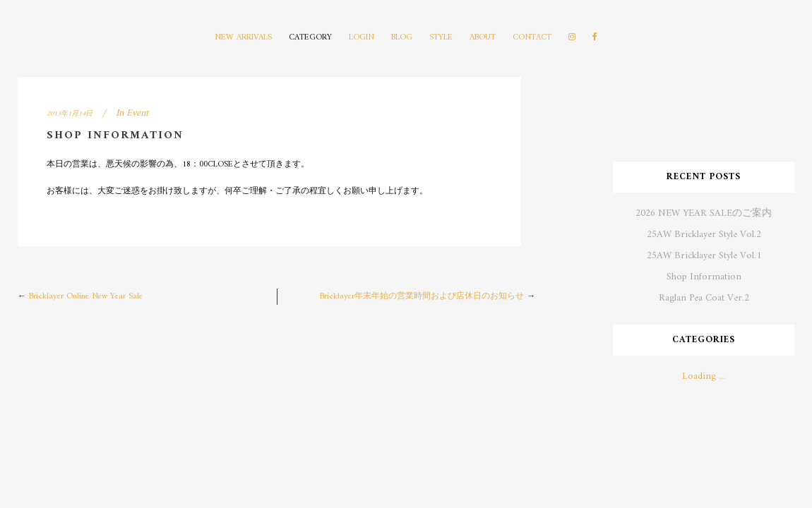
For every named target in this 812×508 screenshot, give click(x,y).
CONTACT (532, 38)
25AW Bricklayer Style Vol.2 (704, 235)
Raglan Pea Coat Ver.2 (704, 298)
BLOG (402, 38)
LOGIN (362, 38)
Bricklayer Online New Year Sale (86, 297)
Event (137, 113)
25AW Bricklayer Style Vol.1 (704, 256)
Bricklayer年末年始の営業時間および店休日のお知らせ (422, 297)
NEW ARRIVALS (243, 38)
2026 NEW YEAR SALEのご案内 (704, 213)
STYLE (441, 38)
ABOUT (483, 38)
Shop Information (704, 277)
